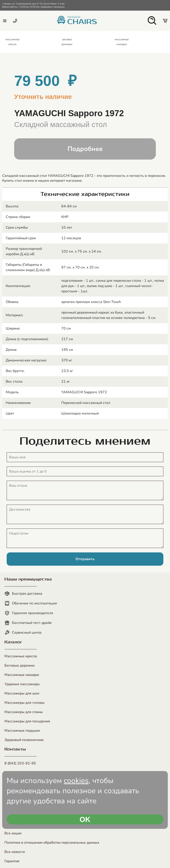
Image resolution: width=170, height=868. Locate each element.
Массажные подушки (22, 731)
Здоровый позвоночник (24, 740)
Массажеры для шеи (22, 693)
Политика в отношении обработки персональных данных (52, 843)
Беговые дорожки (19, 665)
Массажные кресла (21, 656)
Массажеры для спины (24, 712)
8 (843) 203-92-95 (20, 763)
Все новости (15, 852)
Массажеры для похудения (27, 721)
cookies (76, 781)
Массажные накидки (22, 675)
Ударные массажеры (22, 684)
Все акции (13, 833)
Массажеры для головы (24, 703)
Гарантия (12, 861)
